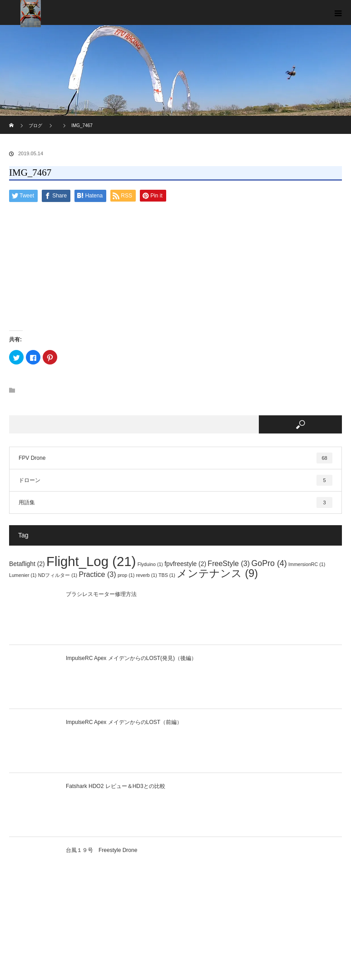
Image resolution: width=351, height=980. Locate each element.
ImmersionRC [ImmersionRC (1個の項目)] (307, 564)
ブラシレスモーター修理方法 (101, 594)
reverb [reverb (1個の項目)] (147, 575)
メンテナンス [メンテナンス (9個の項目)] (217, 573)
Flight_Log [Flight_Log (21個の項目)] (91, 561)
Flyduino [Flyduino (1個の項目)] (150, 564)
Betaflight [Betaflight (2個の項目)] (27, 564)
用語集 (175, 502)
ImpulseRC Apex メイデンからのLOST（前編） (124, 722)
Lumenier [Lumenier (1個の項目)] (23, 575)
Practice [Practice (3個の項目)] (98, 574)
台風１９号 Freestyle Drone (101, 850)
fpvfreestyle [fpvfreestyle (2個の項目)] (185, 564)
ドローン (175, 480)
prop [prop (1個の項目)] (126, 575)
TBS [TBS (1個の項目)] (167, 575)
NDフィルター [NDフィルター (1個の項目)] (58, 575)
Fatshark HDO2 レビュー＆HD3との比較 (116, 786)
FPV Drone (175, 458)
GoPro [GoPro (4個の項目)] (269, 563)
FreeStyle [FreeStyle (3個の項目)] (229, 563)
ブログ (35, 126)
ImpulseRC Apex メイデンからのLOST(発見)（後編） (131, 658)
